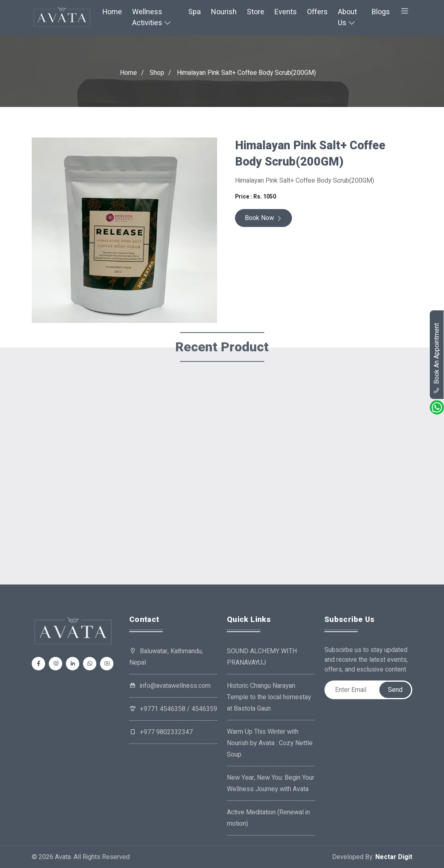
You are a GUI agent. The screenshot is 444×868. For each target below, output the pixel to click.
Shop (157, 73)
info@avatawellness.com (170, 686)
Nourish (224, 12)
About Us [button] (347, 17)
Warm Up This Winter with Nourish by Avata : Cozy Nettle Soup (270, 743)
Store (256, 12)
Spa (195, 12)
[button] (405, 12)
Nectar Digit (394, 857)
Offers (317, 12)
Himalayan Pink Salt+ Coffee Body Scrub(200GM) (246, 73)
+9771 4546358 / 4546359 (173, 709)
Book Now (263, 218)
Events (286, 12)
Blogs (381, 12)
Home (112, 12)
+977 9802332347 (161, 732)
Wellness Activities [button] (152, 17)
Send (395, 690)
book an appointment (437, 358)
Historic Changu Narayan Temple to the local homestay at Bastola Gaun (269, 697)
